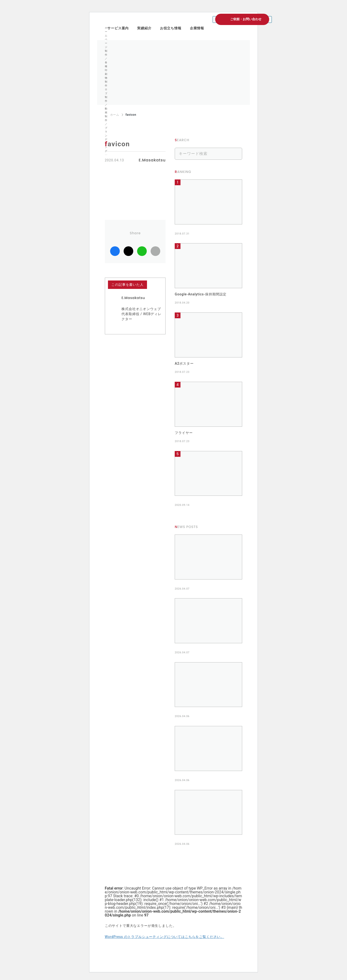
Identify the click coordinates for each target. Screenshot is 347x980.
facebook (115, 251)
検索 (236, 154)
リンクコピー (155, 251)
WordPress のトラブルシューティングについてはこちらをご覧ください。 (164, 937)
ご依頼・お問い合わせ (246, 19)
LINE (142, 251)
